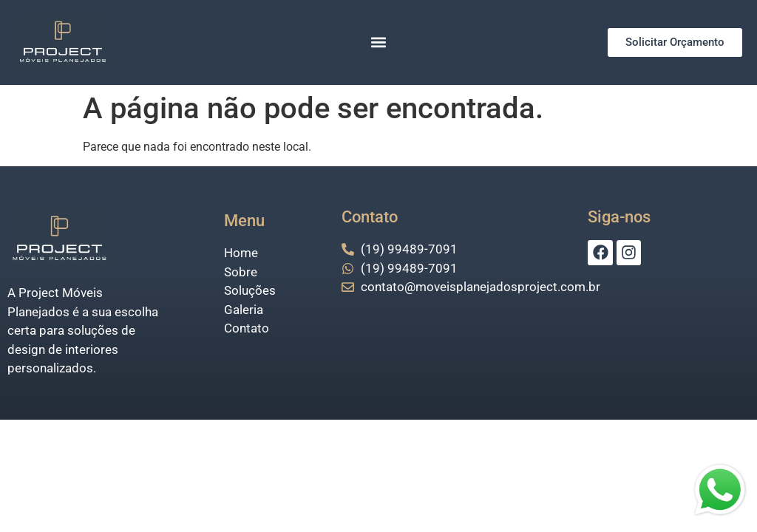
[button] (379, 42)
